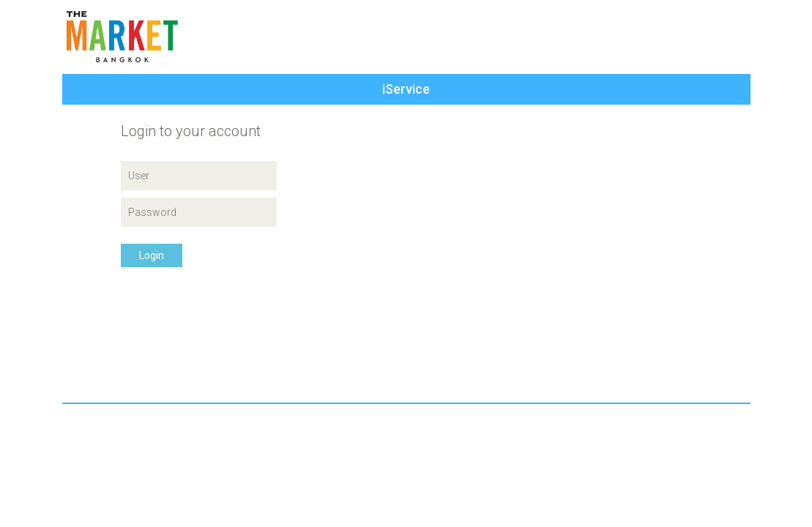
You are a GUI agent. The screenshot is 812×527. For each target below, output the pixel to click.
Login (152, 255)
